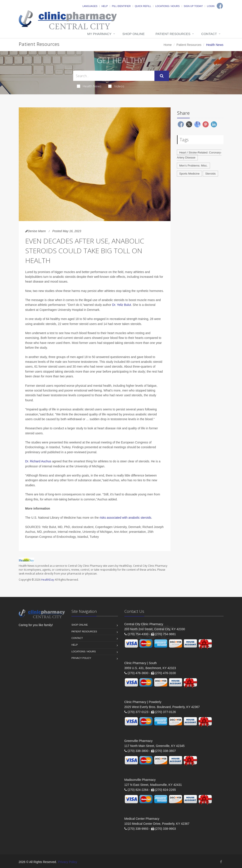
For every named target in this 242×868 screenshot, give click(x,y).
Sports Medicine (189, 174)
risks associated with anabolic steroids (125, 518)
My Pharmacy (99, 34)
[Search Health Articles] (114, 76)
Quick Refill (143, 6)
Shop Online (134, 34)
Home (168, 45)
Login (211, 6)
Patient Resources (173, 34)
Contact (209, 34)
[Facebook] (220, 6)
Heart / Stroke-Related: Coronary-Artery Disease (199, 155)
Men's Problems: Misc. (193, 166)
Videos (116, 86)
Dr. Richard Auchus (38, 461)
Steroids (210, 174)
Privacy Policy (81, 658)
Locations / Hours (168, 6)
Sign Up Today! (193, 6)
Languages (90, 6)
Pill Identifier (121, 6)
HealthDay (48, 580)
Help (105, 6)
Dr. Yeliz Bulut (122, 305)
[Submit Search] (162, 76)
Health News (89, 86)
